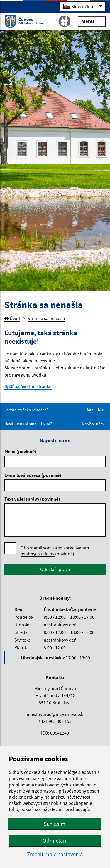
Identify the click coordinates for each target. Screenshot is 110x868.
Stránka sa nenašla (46, 318)
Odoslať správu (55, 569)
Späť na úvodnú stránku (28, 386)
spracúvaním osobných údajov (55, 551)
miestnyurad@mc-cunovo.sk (55, 714)
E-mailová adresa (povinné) (33, 475)
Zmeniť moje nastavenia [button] (55, 854)
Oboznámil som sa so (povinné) (55, 551)
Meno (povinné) (20, 451)
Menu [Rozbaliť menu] (92, 21)
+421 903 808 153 (55, 721)
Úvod (12, 318)
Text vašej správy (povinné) (32, 499)
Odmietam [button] (55, 841)
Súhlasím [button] (55, 824)
